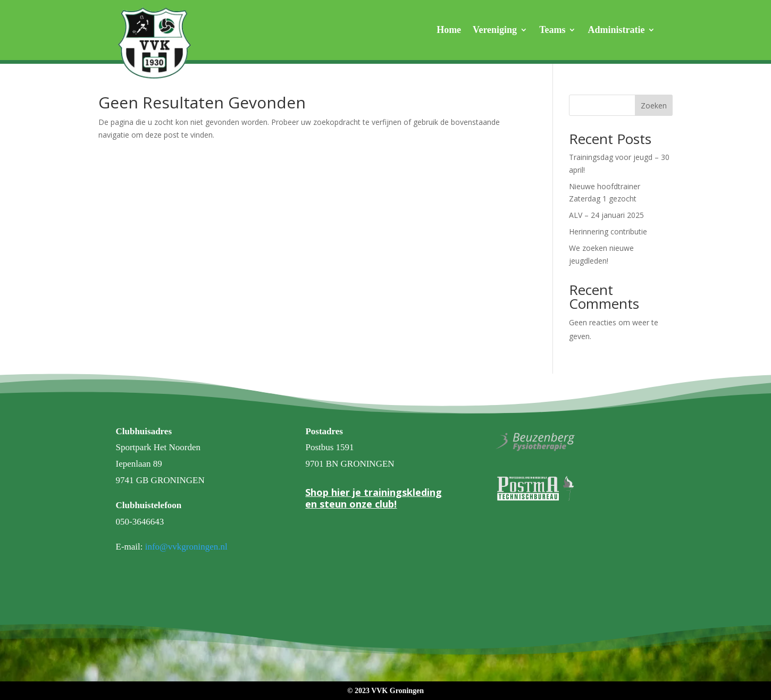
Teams (552, 31)
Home (449, 31)
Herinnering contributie (608, 231)
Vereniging (495, 31)
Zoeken (654, 106)
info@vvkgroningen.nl (186, 547)
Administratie (616, 31)
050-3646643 (140, 522)
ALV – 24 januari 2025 (606, 215)
